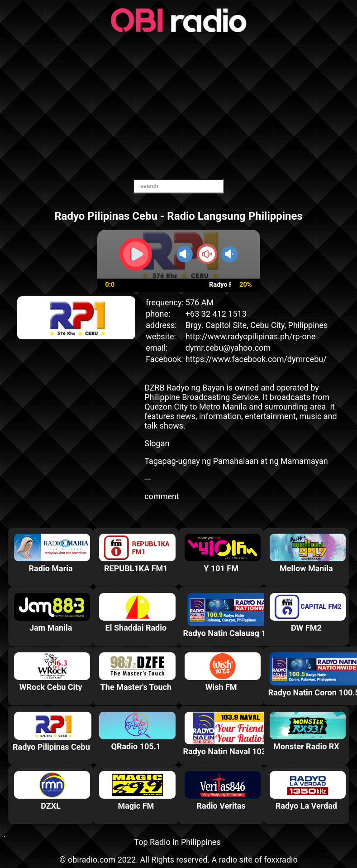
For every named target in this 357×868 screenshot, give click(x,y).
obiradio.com (92, 860)
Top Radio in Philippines (177, 842)
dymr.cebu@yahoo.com (228, 348)
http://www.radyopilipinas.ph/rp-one (251, 336)
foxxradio (281, 860)
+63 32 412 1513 (216, 314)
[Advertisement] (179, 106)
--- (148, 479)
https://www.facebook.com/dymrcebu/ (256, 359)
